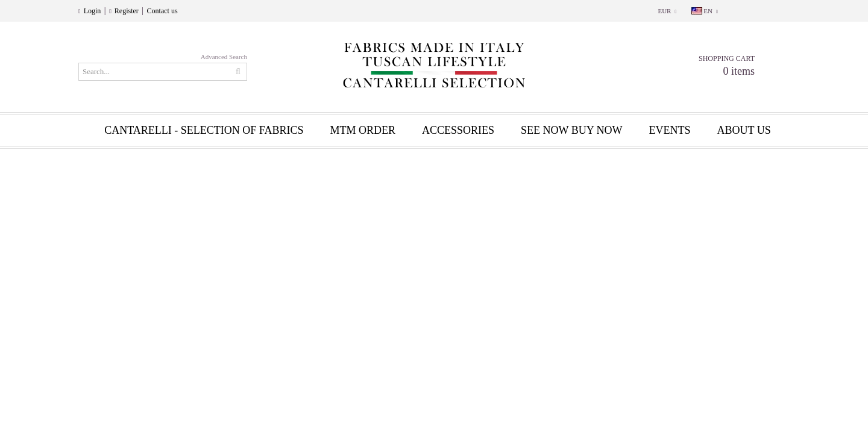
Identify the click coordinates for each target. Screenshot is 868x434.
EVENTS (670, 130)
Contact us (162, 11)
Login (93, 11)
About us (744, 130)
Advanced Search (224, 57)
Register (127, 11)
